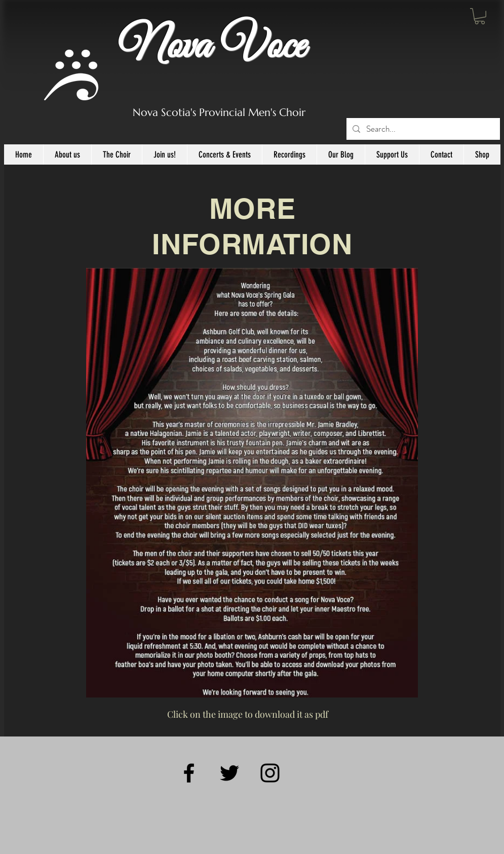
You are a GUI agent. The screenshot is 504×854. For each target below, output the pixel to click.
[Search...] (422, 129)
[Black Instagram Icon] (270, 773)
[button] (480, 16)
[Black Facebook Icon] (189, 773)
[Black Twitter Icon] (229, 773)
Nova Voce (212, 47)
